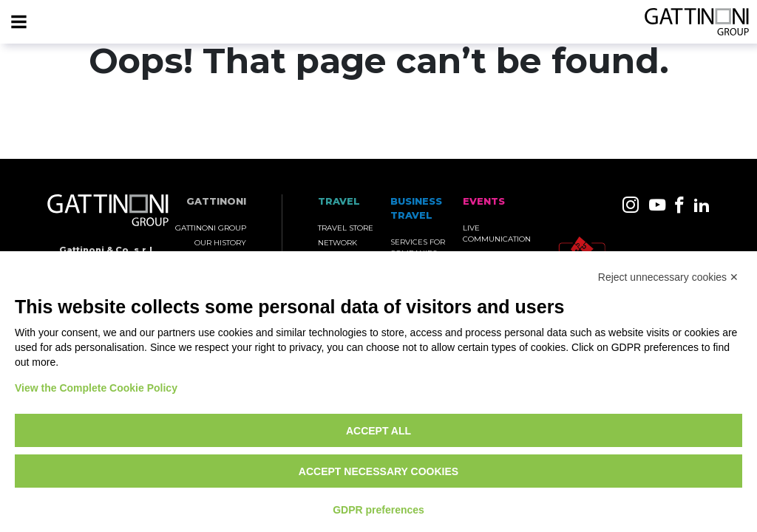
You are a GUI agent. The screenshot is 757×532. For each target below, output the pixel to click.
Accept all (378, 431)
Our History (220, 243)
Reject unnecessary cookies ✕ (668, 277)
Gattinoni (216, 201)
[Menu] (18, 22)
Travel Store (346, 228)
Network (337, 243)
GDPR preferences (378, 510)
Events (484, 201)
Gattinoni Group (211, 228)
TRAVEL (339, 201)
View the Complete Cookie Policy (96, 388)
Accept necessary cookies (378, 471)
